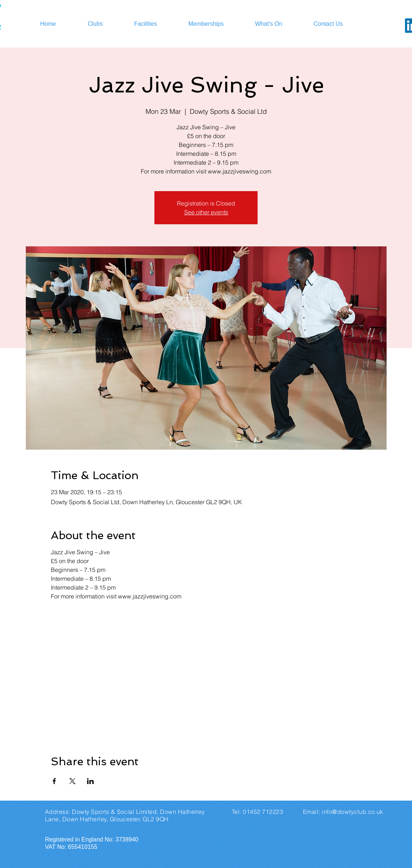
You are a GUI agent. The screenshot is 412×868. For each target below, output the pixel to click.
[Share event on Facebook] (54, 781)
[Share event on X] (72, 781)
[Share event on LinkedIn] (90, 781)
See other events (206, 212)
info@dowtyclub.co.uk (352, 812)
